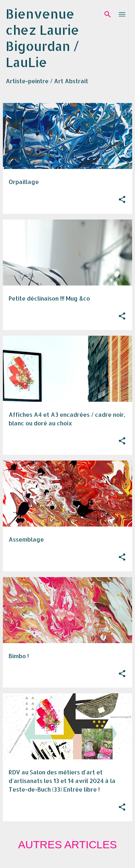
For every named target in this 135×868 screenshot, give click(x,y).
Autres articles (67, 845)
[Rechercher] (108, 14)
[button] (122, 200)
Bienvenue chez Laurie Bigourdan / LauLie (42, 38)
